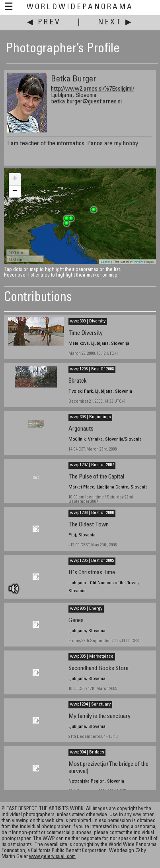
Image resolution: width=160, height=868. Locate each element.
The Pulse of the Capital (96, 477)
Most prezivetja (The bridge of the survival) (108, 768)
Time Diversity (86, 333)
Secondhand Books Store (99, 669)
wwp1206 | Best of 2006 (92, 513)
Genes (76, 621)
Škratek (78, 381)
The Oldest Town (89, 525)
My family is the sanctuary (100, 717)
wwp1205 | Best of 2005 (92, 561)
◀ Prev (44, 23)
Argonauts (81, 429)
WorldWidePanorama (80, 7)
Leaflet (105, 262)
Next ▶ (115, 23)
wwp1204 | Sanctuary (90, 704)
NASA (139, 262)
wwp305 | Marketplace (92, 656)
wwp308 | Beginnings (90, 417)
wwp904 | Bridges (87, 752)
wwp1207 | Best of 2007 (92, 465)
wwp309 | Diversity (88, 321)
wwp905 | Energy (86, 609)
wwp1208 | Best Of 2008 (92, 369)
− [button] (15, 192)
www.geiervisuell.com (52, 857)
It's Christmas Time (92, 573)
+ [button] (15, 179)
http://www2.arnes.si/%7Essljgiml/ (93, 89)
